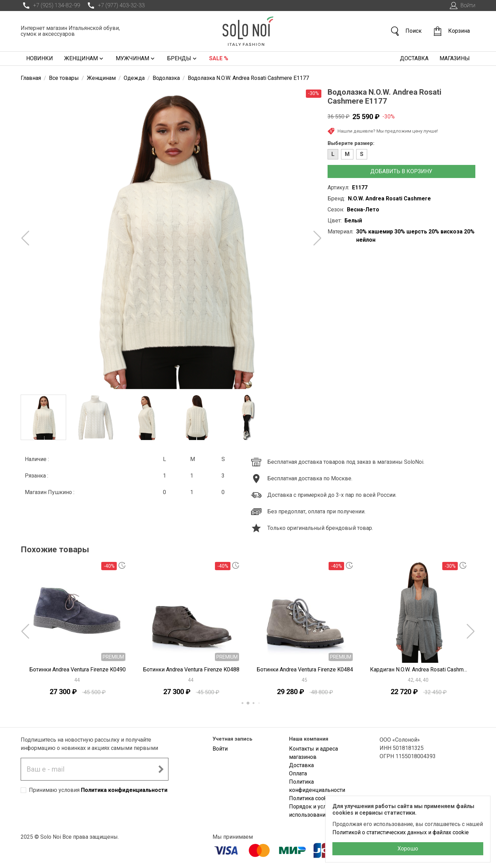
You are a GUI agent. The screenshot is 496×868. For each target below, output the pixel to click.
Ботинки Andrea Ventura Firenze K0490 (77, 670)
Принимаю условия (98, 790)
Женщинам (84, 59)
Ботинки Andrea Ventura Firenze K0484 (305, 670)
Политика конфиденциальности (124, 790)
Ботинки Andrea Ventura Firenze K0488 (191, 670)
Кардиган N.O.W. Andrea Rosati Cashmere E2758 (418, 670)
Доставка (414, 58)
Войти (462, 6)
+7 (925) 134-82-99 (50, 6)
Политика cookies (312, 798)
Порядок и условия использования (314, 811)
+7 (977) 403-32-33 (115, 6)
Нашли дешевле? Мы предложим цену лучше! (383, 131)
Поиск (406, 31)
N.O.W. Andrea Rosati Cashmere (389, 198)
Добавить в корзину (401, 171)
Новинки (40, 58)
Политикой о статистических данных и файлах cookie (401, 832)
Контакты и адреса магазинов (313, 753)
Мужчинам (136, 59)
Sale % (219, 58)
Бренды (183, 59)
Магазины (455, 58)
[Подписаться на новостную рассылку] (161, 769)
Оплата (298, 773)
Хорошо (408, 849)
